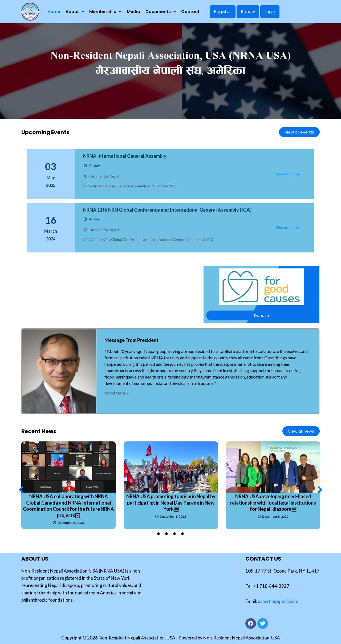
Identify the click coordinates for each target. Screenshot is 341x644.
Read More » (117, 393)
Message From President (131, 340)
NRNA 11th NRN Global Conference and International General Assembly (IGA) (167, 210)
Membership (105, 12)
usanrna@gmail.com (278, 601)
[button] (21, 489)
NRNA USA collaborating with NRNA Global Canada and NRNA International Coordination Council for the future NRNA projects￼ (68, 506)
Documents (161, 12)
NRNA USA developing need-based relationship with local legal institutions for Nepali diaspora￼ (273, 503)
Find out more (288, 174)
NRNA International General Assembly (125, 156)
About (75, 12)
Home (54, 12)
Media (133, 12)
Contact (190, 12)
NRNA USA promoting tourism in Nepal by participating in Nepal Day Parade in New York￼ (171, 503)
